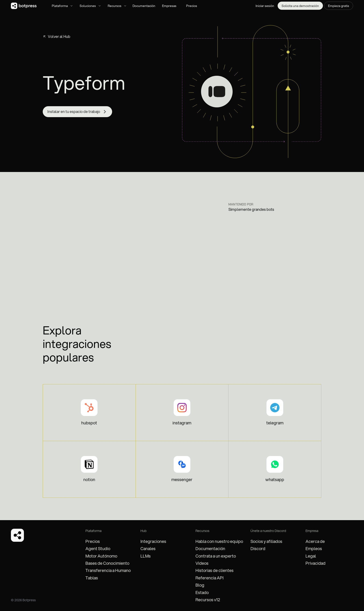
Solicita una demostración (300, 6)
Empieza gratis (339, 6)
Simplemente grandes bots (251, 209)
